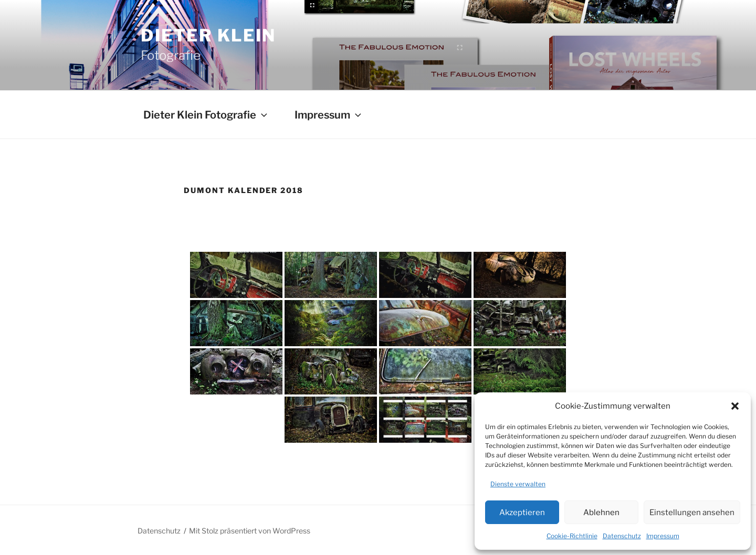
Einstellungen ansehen (692, 513)
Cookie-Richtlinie (572, 536)
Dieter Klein (208, 35)
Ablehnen (601, 513)
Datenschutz (622, 536)
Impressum (663, 536)
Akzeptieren (522, 513)
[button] (735, 406)
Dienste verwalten (518, 484)
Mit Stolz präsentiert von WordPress (250, 531)
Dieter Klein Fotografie (206, 115)
